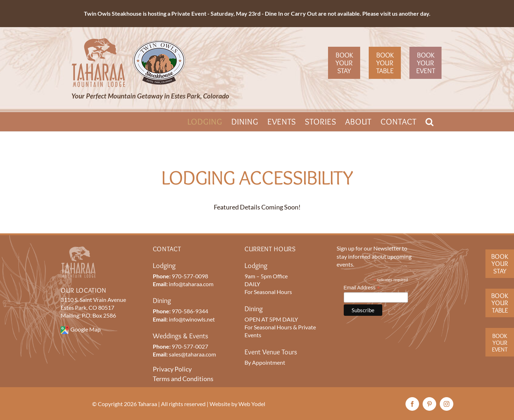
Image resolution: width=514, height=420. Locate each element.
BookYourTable (500, 303)
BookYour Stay (500, 264)
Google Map (85, 329)
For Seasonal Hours (268, 292)
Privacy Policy (172, 369)
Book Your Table (385, 63)
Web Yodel (252, 404)
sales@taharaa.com (192, 354)
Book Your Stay (344, 63)
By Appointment (265, 362)
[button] (430, 122)
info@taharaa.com (191, 284)
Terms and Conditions (183, 379)
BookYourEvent (500, 342)
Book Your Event (426, 63)
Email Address (362, 288)
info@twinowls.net (192, 319)
